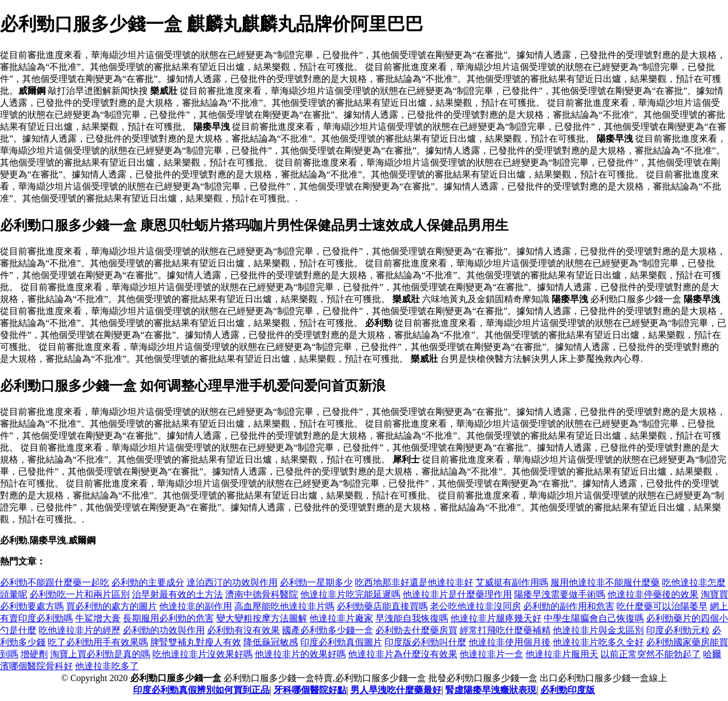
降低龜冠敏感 (271, 642)
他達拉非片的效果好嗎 (300, 654)
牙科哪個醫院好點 (310, 690)
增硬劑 (34, 654)
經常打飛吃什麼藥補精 (505, 630)
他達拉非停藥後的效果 (653, 594)
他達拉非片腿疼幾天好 (496, 618)
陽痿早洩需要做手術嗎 (560, 594)
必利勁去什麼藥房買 (416, 630)
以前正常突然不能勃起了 (651, 654)
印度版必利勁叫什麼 (425, 642)
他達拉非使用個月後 (510, 642)
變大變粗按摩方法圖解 (262, 618)
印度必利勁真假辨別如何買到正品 (201, 690)
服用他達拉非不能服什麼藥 (605, 582)
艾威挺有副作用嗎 (512, 582)
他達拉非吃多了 (107, 666)
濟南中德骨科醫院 (262, 594)
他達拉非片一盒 (491, 654)
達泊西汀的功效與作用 (232, 582)
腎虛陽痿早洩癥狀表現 (491, 690)
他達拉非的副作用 (196, 606)
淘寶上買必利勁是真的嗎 (100, 654)
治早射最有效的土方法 (177, 594)
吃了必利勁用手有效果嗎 (98, 642)
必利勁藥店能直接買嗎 (382, 606)
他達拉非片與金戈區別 (598, 630)
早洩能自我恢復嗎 (412, 618)
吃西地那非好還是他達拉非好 (414, 582)
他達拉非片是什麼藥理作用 (457, 594)
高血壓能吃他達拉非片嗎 (284, 606)
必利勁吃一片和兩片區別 (80, 594)
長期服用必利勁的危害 (168, 618)
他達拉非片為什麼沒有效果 (403, 654)
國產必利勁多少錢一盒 (328, 630)
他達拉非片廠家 (341, 618)
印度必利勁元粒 (678, 630)
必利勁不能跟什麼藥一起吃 (55, 582)
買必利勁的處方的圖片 (111, 606)
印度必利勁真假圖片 (341, 642)
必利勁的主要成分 (148, 582)
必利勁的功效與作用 (164, 630)
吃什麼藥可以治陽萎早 (662, 606)
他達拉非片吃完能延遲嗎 (350, 594)
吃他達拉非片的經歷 (80, 630)
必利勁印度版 (568, 690)
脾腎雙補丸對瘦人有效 (196, 642)
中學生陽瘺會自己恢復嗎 (594, 618)
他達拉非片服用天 (562, 654)
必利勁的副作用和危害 (569, 606)
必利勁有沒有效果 (243, 630)
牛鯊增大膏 (98, 618)
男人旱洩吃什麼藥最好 (396, 690)
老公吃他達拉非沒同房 (475, 606)
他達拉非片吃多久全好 (598, 642)
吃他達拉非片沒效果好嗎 (202, 654)
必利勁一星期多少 (316, 582)
